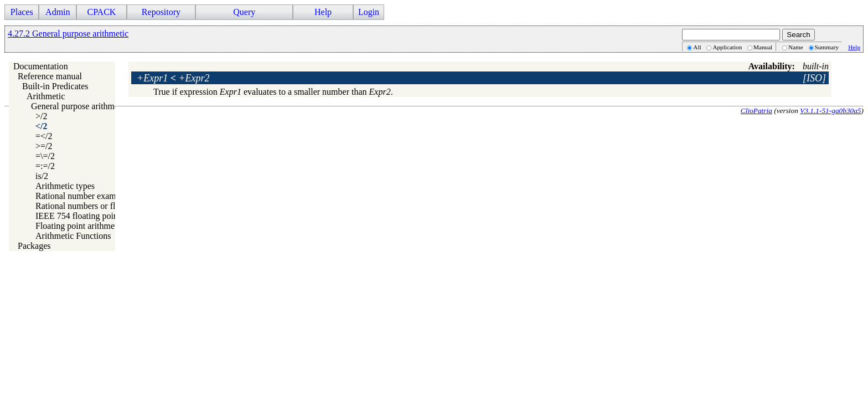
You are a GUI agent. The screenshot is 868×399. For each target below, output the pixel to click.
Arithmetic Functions (73, 236)
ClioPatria (756, 111)
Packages (34, 246)
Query (244, 12)
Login (369, 12)
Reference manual (50, 76)
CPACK (101, 12)
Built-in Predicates (55, 86)
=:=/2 (45, 166)
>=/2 (44, 146)
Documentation (41, 66)
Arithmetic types (65, 186)
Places (22, 12)
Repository (161, 12)
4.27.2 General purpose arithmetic (68, 34)
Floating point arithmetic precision (97, 226)
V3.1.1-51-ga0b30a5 (830, 111)
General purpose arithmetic (79, 106)
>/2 (41, 116)
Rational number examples (83, 196)
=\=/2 (45, 156)
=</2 (44, 136)
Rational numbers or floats (82, 206)
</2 (42, 126)
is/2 (42, 176)
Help (323, 12)
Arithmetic (46, 96)
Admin (58, 12)
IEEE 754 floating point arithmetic (97, 216)
